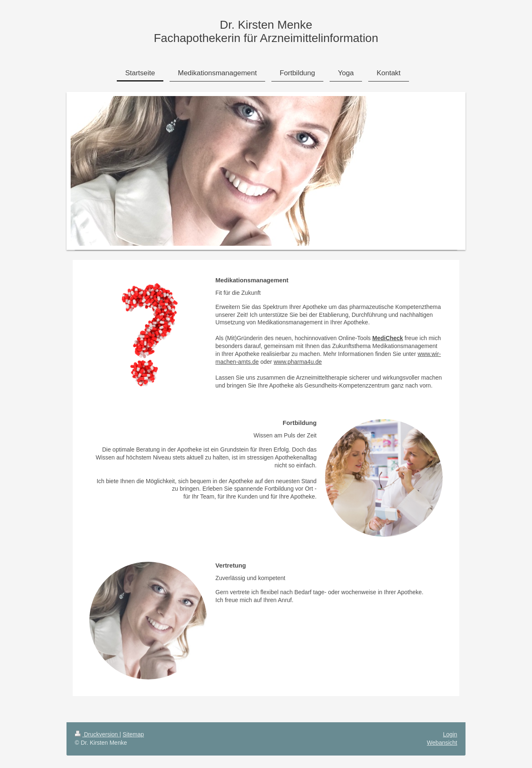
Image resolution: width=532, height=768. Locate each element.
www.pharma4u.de (298, 362)
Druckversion (97, 734)
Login (450, 734)
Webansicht (442, 743)
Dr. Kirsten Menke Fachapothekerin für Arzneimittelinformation (266, 31)
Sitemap (133, 734)
